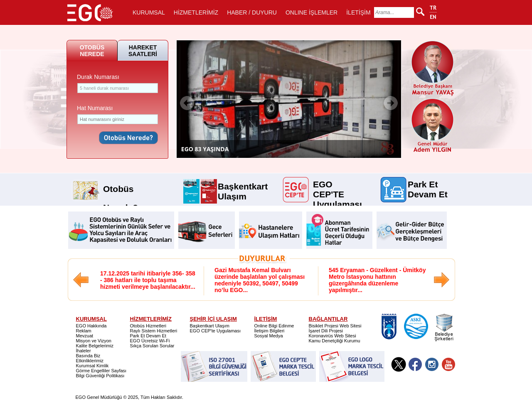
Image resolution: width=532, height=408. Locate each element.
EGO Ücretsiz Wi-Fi (150, 341)
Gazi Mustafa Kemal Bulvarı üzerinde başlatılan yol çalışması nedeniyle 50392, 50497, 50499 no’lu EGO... (260, 280)
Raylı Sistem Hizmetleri (154, 331)
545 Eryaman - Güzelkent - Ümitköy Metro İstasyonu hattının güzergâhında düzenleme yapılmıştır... (377, 280)
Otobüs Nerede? (121, 186)
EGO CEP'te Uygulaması (216, 331)
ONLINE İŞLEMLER (312, 12)
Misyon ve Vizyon (94, 341)
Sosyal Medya (269, 336)
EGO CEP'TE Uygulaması (337, 184)
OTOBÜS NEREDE (92, 51)
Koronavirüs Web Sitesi (332, 336)
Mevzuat (85, 336)
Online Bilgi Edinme (274, 326)
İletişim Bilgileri (270, 331)
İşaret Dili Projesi (326, 331)
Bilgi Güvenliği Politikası (100, 376)
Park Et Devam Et (428, 184)
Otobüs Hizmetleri (148, 326)
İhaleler (84, 351)
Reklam (84, 331)
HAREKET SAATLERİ (143, 51)
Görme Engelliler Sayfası (101, 371)
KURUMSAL (149, 12)
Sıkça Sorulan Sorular (152, 346)
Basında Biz (88, 356)
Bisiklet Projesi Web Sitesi (335, 326)
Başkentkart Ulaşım (243, 186)
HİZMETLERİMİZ (196, 12)
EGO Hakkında (91, 326)
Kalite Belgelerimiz (95, 346)
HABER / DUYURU (252, 12)
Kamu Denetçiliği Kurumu (335, 341)
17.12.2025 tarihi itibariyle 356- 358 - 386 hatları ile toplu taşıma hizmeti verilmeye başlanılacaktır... (148, 280)
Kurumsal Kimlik (92, 366)
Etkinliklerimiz (90, 361)
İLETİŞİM (358, 12)
